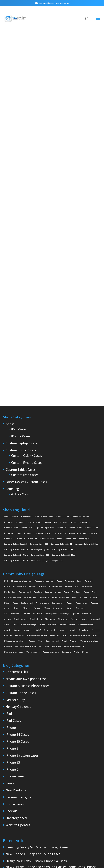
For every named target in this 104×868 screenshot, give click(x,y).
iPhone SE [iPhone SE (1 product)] (93, 399)
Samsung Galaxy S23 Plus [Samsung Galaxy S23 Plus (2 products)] (64, 420)
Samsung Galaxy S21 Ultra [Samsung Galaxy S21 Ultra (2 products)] (16, 420)
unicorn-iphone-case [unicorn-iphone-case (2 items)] (74, 512)
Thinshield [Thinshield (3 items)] (66, 798)
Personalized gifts (19, 663)
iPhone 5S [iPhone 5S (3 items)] (71, 781)
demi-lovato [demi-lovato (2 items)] (82, 468)
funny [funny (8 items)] (47, 474)
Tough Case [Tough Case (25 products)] (56, 426)
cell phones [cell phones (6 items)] (51, 765)
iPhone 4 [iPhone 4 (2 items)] (68, 776)
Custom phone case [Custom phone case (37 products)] (44, 382)
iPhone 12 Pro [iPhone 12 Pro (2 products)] (51, 388)
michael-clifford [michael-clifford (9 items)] (68, 490)
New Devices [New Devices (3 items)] (10, 792)
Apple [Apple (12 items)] (24, 765)
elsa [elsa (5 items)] (7, 474)
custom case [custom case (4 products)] (27, 382)
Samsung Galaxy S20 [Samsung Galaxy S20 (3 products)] (39, 409)
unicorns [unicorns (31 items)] (67, 517)
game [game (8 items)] (71, 474)
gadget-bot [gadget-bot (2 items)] (59, 474)
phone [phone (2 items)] (64, 495)
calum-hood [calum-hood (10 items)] (25, 457)
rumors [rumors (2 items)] (78, 792)
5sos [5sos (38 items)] (60, 446)
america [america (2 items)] (70, 446)
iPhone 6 (12, 635)
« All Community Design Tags (34, 54)
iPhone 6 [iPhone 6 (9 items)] (83, 781)
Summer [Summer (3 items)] (55, 798)
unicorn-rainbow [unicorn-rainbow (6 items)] (51, 517)
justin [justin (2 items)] (8, 485)
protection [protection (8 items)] (67, 792)
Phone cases (15, 670)
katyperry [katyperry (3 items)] (51, 485)
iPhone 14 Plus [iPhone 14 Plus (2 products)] (76, 393)
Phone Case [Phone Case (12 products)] (71, 404)
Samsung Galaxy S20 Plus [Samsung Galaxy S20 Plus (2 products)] (87, 409)
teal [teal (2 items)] (65, 506)
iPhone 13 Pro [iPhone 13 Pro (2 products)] (27, 393)
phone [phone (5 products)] (60, 404)
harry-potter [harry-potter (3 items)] (52, 479)
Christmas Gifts (17, 537)
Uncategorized (16, 684)
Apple (10, 289)
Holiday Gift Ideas (18, 572)
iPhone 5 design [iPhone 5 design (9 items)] (39, 781)
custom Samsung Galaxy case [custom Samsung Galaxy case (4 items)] (83, 771)
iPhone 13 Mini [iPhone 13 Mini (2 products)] (11, 393)
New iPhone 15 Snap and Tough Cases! (33, 720)
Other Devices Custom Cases (26, 348)
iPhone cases (15, 642)
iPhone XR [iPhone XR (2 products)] (33, 404)
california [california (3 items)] (88, 452)
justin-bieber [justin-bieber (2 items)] (21, 485)
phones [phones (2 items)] (56, 792)
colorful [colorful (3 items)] (95, 463)
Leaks (10, 649)
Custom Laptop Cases (21, 309)
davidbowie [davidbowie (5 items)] (58, 468)
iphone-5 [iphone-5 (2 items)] (87, 479)
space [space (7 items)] (33, 506)
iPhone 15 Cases (17, 607)
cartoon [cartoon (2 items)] (77, 457)
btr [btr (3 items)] (78, 452)
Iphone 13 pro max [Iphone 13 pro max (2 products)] (45, 393)
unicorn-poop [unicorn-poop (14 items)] (34, 517)
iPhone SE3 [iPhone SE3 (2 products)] (9, 404)
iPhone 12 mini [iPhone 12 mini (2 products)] (35, 388)
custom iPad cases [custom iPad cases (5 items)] (13, 771)
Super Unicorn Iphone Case (52, 138)
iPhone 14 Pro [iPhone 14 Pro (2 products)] (92, 393)
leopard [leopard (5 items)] (96, 485)
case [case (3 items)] (32, 765)
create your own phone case (26, 544)
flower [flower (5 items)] (17, 474)
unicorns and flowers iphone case (48, 99)
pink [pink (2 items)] (74, 495)
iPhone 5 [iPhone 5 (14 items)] (89, 776)
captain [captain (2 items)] (38, 457)
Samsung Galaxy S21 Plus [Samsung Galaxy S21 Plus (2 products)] (64, 415)
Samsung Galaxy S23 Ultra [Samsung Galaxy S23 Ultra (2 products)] (16, 426)
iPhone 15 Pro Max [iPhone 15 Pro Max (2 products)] (77, 399)
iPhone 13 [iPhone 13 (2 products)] (85, 388)
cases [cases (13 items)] (40, 765)
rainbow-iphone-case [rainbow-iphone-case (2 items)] (37, 501)
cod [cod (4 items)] (75, 463)
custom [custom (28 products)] (15, 382)
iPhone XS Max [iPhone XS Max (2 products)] (47, 404)
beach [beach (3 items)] (43, 452)
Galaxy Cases (21, 360)
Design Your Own (52, 238)
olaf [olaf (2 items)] (39, 495)
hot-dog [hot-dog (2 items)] (65, 479)
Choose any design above (34, 200)
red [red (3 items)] (65, 501)
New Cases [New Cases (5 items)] (88, 787)
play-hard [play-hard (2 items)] (84, 495)
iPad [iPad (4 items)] (32, 776)
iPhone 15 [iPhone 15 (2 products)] (29, 399)
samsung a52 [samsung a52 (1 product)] (85, 404)
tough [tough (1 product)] (46, 426)
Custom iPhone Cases (27, 328)
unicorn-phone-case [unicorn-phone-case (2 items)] (14, 517)
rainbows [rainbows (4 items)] (55, 501)
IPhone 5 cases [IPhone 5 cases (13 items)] (21, 781)
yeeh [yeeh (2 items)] (86, 517)
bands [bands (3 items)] (33, 452)
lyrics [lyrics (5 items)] (43, 490)
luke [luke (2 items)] (16, 490)
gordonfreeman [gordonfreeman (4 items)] (12, 479)
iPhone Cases (21, 302)
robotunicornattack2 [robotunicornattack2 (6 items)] (81, 501)
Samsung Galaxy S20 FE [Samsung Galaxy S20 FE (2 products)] (62, 409)
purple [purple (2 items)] (96, 495)
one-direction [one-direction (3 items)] (51, 495)
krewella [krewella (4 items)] (63, 485)
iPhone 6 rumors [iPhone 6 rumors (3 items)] (28, 787)
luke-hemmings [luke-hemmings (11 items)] (29, 490)
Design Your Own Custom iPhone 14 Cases (36, 727)
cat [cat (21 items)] (95, 457)
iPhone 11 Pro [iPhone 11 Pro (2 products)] (63, 382)
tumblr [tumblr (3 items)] (74, 506)
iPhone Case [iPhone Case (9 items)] (45, 787)
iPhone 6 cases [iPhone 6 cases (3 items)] (11, 787)
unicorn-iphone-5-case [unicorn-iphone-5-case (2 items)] (51, 512)
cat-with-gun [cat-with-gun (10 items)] (31, 463)
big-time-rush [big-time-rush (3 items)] (56, 452)
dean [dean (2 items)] (70, 468)
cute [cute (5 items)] (16, 468)
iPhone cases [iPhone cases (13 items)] (59, 787)
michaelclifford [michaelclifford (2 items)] (86, 490)
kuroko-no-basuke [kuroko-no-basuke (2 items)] (80, 485)
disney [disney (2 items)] (95, 468)
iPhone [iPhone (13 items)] (58, 776)
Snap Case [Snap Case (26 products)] (35, 426)
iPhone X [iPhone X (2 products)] (21, 404)
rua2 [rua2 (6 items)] (97, 501)
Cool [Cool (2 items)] (7, 468)
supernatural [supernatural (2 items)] (53, 506)
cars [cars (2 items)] (67, 457)
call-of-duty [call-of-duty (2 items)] (11, 457)
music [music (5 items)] (8, 495)
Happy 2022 (14, 743)
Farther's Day (15, 565)
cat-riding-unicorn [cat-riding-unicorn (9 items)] (13, 463)
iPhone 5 (12, 614)
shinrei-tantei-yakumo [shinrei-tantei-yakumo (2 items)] (16, 506)
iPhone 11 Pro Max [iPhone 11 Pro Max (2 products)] (81, 382)
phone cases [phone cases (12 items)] (44, 792)
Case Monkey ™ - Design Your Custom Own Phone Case (47, 857)
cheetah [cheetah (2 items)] (45, 463)
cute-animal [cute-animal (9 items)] (28, 468)
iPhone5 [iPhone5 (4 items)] (8, 781)
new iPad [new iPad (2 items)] (23, 792)
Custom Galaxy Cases (27, 321)
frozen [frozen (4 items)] (38, 474)
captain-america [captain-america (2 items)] (54, 457)
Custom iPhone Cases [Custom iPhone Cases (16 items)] (34, 771)
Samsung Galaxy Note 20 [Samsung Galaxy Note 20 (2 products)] (15, 409)
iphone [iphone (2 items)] (76, 479)
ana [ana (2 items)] (80, 446)
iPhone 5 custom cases (22, 621)
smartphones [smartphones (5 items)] (42, 798)
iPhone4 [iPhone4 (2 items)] (78, 776)
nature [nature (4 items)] (18, 495)
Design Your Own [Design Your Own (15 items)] (12, 776)
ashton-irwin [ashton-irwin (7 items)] (20, 452)
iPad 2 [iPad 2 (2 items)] (40, 776)
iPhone (11, 593)
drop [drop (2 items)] (25, 776)
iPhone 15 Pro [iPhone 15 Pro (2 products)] (59, 399)
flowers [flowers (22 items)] (27, 474)
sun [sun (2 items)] (41, 506)
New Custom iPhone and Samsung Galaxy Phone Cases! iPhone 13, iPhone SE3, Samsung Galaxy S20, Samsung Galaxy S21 (51, 734)
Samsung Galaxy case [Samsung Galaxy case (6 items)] (14, 798)
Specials (11, 677)
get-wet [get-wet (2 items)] (81, 474)
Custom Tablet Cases (21, 335)
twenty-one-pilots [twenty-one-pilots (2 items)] (90, 506)
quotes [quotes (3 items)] (9, 501)
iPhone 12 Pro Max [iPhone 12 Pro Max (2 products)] (69, 388)
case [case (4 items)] (87, 457)
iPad (9, 579)
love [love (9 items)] (7, 490)
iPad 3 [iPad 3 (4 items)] (49, 776)
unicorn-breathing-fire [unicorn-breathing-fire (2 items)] (27, 512)
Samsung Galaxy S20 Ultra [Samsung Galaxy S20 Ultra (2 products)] (16, 415)
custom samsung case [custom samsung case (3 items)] (57, 771)
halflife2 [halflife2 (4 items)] (38, 479)
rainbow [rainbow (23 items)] (20, 501)
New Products (16, 656)
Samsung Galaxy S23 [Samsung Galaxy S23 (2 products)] (40, 420)
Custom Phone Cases (21, 316)
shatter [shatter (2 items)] (30, 798)
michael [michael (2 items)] (53, 490)
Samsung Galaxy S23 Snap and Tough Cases (37, 713)
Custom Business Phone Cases (28, 551)
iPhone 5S (13, 628)
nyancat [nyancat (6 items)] (29, 495)
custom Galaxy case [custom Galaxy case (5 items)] (86, 765)
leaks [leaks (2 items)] (71, 787)
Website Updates (18, 691)
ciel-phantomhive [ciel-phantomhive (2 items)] (61, 463)
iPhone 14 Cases (17, 600)
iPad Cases (19, 295)
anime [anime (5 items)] (89, 446)
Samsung (12, 355)
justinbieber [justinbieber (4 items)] (36, 485)
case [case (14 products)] (6, 382)
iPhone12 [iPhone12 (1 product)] (21, 388)
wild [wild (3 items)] (77, 517)
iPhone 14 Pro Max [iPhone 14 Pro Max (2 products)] (13, 399)
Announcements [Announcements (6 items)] (11, 765)
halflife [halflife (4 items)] (27, 479)
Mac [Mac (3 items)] (78, 787)
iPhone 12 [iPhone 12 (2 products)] (9, 388)
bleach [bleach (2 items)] (69, 452)
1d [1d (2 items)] (7, 446)
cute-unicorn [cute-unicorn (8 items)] (43, 468)
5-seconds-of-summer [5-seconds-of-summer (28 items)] (22, 446)
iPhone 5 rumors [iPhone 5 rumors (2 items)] (56, 781)
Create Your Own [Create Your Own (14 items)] (67, 765)
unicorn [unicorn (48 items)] (9, 512)
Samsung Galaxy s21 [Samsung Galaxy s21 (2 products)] (40, 415)
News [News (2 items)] (33, 792)
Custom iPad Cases (25, 341)
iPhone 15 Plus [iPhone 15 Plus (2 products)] (43, 399)
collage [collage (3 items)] (84, 463)
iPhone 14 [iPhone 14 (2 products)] (61, 393)
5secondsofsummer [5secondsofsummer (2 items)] (45, 446)
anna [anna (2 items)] (8, 452)
